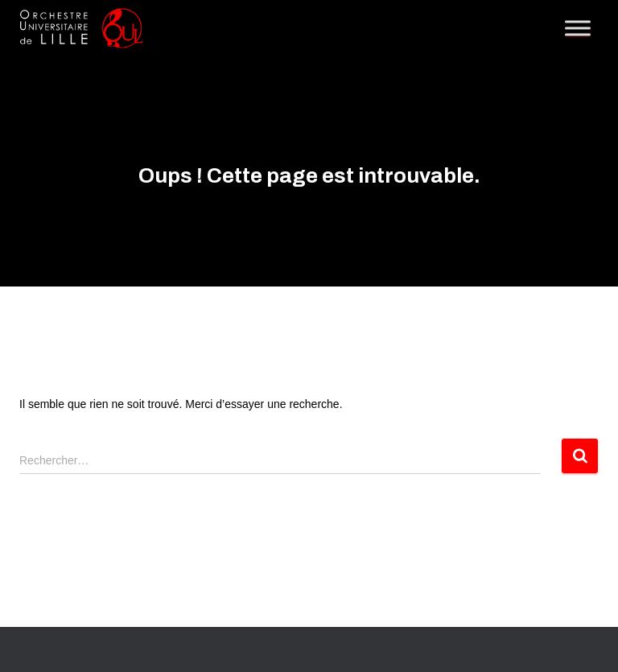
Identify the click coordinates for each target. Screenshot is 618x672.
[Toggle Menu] (578, 28)
